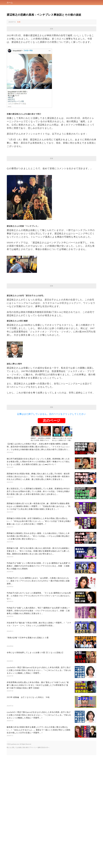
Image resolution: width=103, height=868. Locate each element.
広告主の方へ (45, 747)
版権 (39, 747)
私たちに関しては (12, 747)
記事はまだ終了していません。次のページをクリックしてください (52, 414)
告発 (19, 22)
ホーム (10, 3)
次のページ (52, 421)
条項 (27, 747)
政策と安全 (22, 747)
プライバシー (33, 747)
